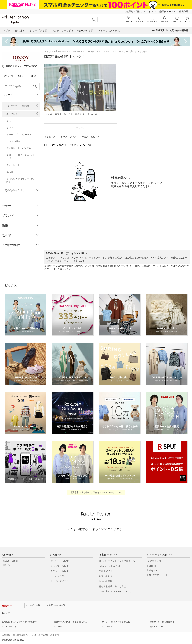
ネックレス (12, 114)
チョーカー (12, 121)
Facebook (152, 566)
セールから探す (58, 576)
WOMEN (8, 76)
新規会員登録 (154, 561)
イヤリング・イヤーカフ (19, 135)
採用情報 (55, 635)
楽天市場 (184, 12)
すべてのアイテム (59, 581)
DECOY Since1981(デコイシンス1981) (92, 52)
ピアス (10, 128)
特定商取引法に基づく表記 (112, 586)
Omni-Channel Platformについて (115, 592)
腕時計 (10, 172)
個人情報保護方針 (21, 635)
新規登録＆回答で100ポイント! (140, 12)
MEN (21, 76)
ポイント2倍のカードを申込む (116, 622)
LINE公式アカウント (158, 575)
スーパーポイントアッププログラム (117, 561)
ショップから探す (59, 566)
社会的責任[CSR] (40, 635)
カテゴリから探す (59, 571)
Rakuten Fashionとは (109, 566)
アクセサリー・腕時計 (17, 106)
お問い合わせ (106, 576)
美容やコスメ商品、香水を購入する (70, 622)
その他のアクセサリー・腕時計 (20, 180)
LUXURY (6, 565)
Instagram (152, 570)
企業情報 (6, 635)
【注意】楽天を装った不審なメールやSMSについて (96, 492)
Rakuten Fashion (62, 52)
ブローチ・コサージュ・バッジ (20, 157)
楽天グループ (166, 12)
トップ (48, 52)
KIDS (33, 76)
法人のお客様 (106, 581)
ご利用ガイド (106, 571)
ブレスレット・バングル (19, 148)
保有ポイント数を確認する (162, 622)
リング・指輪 (13, 141)
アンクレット (13, 165)
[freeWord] (21, 86)
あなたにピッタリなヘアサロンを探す (19, 622)
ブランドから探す (59, 561)
